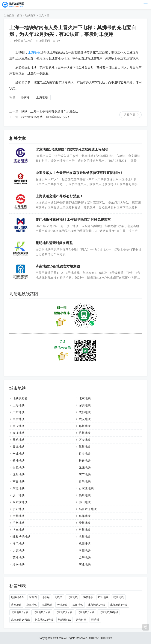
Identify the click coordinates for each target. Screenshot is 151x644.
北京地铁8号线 (86, 612)
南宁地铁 (85, 474)
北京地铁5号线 (20, 612)
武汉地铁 (85, 419)
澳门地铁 (19, 544)
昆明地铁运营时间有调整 (54, 243)
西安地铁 (85, 440)
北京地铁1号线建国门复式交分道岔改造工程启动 (72, 149)
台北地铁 (19, 516)
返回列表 (129, 115)
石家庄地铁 (86, 488)
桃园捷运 (85, 544)
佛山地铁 (85, 502)
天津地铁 (19, 447)
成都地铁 (85, 412)
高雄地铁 (85, 516)
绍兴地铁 (19, 564)
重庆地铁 (19, 426)
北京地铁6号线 (42, 612)
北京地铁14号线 (20, 620)
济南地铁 (19, 530)
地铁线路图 (20, 398)
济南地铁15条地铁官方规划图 (58, 266)
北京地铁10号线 (109, 612)
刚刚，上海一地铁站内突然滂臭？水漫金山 (50, 111)
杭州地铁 (85, 433)
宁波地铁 (19, 454)
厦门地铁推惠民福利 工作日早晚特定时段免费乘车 (73, 220)
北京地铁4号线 (119, 605)
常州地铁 (85, 530)
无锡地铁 (85, 468)
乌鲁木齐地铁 (88, 509)
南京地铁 (19, 419)
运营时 (95, 620)
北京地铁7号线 (64, 612)
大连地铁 (19, 433)
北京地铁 (85, 398)
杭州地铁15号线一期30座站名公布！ (46, 117)
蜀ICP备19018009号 (101, 638)
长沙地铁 (19, 461)
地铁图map (65, 620)
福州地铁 (85, 495)
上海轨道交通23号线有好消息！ (59, 196)
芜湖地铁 (19, 557)
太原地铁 (19, 551)
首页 (19, 15)
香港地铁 (85, 454)
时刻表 (33, 597)
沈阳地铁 (19, 474)
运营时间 (81, 620)
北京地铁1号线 (96, 605)
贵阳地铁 (19, 509)
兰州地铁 (19, 523)
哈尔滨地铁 (20, 502)
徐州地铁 (85, 523)
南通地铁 (85, 564)
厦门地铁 (19, 495)
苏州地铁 (85, 447)
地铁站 (25, 97)
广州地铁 (19, 412)
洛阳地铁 (85, 551)
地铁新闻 (30, 15)
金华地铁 (85, 557)
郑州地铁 (85, 426)
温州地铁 (85, 537)
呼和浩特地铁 (22, 537)
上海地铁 (34, 52)
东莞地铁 (19, 488)
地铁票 (58, 597)
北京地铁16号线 (44, 620)
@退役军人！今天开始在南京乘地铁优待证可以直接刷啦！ (79, 173)
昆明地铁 (19, 440)
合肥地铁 (19, 468)
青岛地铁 (85, 481)
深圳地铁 (85, 405)
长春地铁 (85, 461)
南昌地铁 (19, 481)
